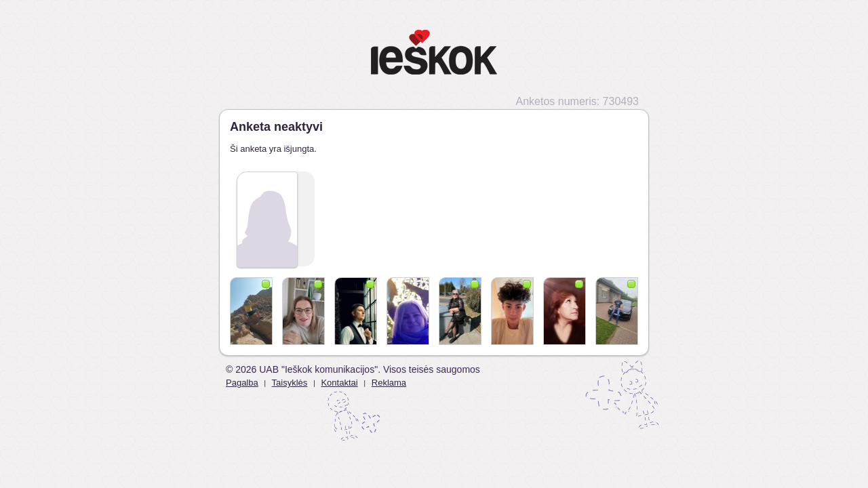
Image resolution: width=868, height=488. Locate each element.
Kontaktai (339, 383)
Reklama (389, 383)
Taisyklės (290, 383)
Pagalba (242, 383)
